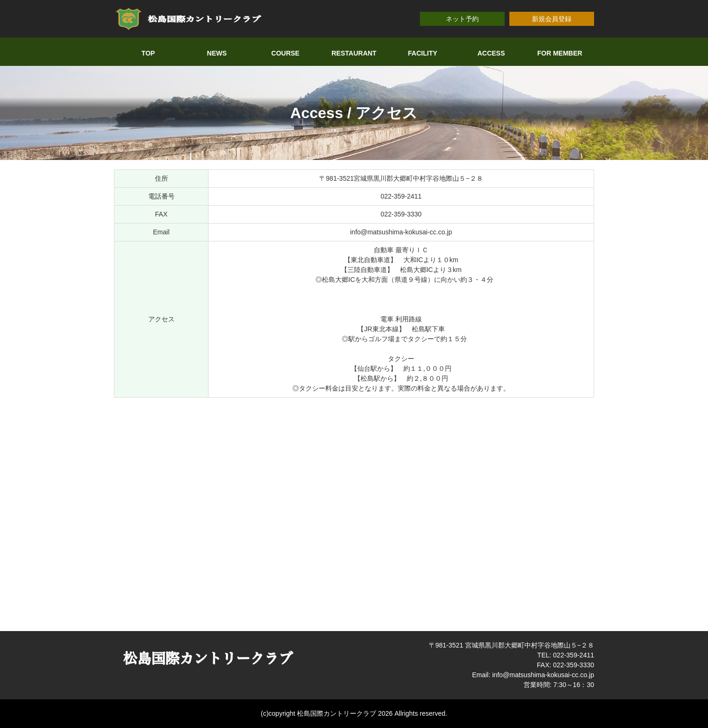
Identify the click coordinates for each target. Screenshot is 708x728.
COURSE (285, 53)
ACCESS (491, 53)
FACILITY (423, 53)
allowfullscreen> (354, 513)
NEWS (217, 53)
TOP (149, 53)
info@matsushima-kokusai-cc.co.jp (401, 232)
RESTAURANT (354, 53)
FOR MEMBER (560, 53)
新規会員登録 (552, 19)
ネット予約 (462, 19)
